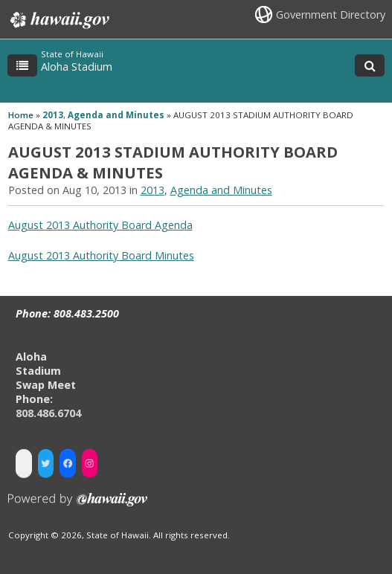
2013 (53, 115)
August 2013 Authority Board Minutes (101, 255)
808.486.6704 (48, 413)
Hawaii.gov (58, 20)
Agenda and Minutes (116, 115)
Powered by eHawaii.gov (78, 505)
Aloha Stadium (77, 67)
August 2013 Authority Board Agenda (100, 225)
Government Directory (331, 14)
